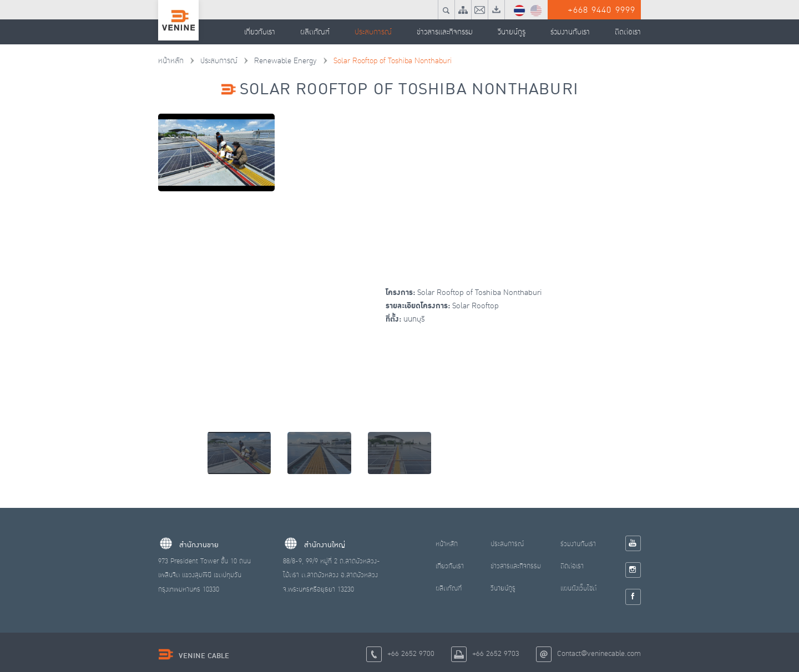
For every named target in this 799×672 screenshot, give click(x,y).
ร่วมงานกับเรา (579, 544)
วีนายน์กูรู (504, 589)
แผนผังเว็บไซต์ (580, 589)
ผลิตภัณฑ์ (449, 589)
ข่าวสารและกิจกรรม (516, 567)
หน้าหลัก (170, 61)
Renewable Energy (281, 61)
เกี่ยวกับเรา (450, 567)
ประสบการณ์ (217, 61)
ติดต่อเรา (573, 567)
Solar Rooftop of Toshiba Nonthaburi (384, 61)
